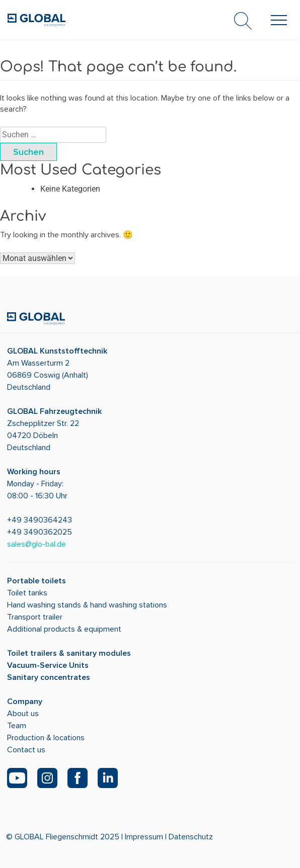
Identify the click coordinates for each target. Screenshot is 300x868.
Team (17, 726)
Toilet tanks (27, 593)
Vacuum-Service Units (48, 665)
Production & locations (46, 738)
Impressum (144, 837)
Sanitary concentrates (49, 677)
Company (25, 702)
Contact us (26, 750)
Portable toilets (36, 581)
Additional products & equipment (64, 629)
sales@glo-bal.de (36, 544)
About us (23, 714)
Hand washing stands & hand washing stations (87, 605)
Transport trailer (35, 617)
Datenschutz (191, 837)
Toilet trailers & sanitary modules (69, 653)
